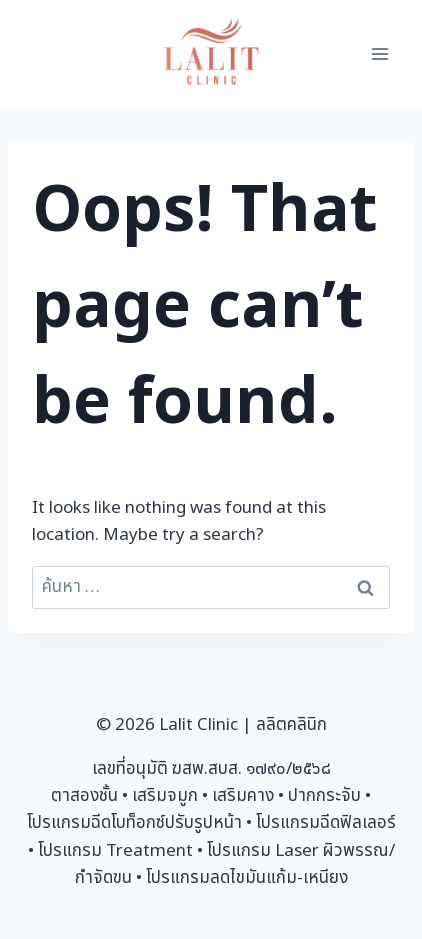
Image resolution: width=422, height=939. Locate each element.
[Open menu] (379, 53)
